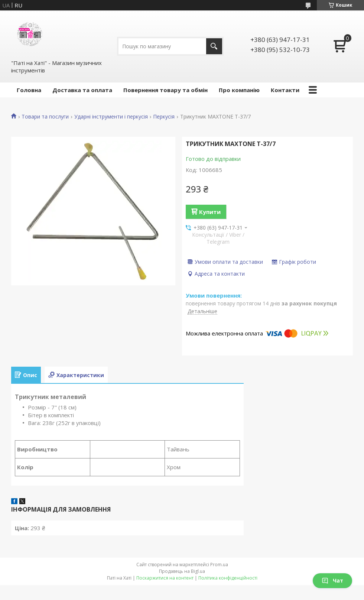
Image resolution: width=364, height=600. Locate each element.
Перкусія (164, 117)
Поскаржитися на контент (165, 578)
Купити (210, 212)
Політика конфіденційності (228, 578)
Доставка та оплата (82, 90)
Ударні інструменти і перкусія (111, 117)
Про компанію (239, 90)
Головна (29, 90)
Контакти (285, 90)
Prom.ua (219, 565)
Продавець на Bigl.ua (182, 571)
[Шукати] (214, 46)
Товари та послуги (45, 117)
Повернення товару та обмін (165, 90)
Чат (332, 580)
